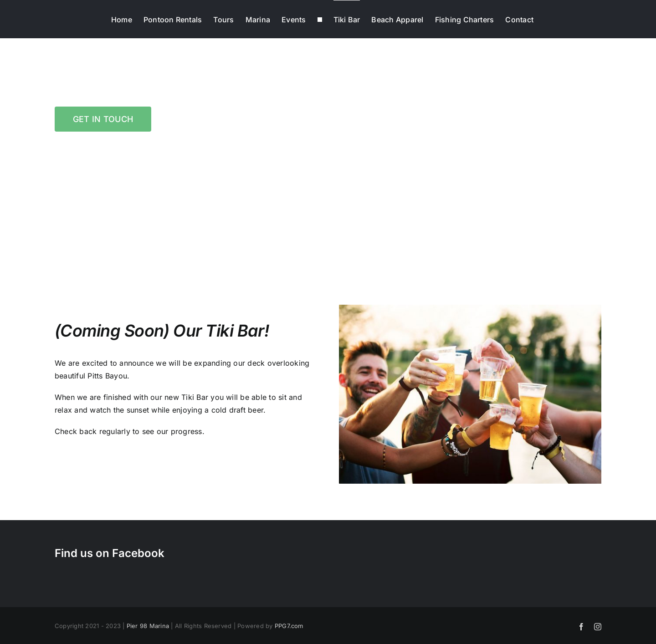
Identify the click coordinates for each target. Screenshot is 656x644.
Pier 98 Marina (148, 626)
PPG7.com (289, 626)
